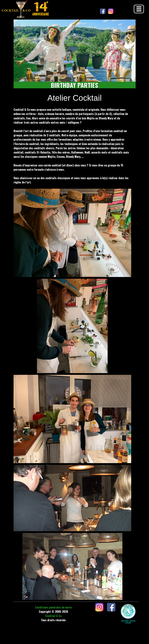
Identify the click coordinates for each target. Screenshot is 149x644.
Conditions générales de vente (53, 607)
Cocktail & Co (53, 616)
